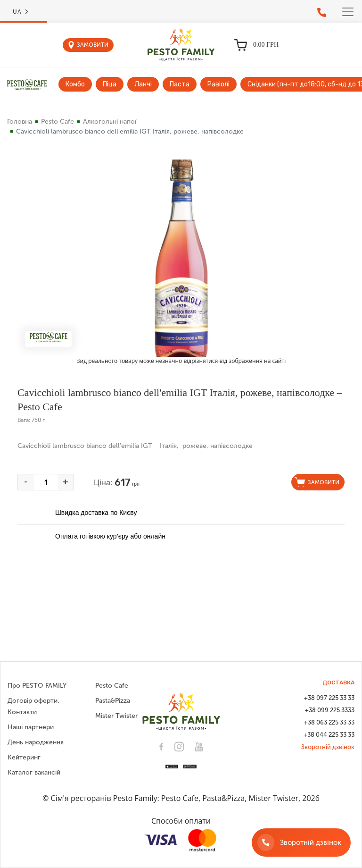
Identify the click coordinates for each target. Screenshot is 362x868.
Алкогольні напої (110, 122)
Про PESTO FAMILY (37, 686)
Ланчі (143, 84)
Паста (180, 84)
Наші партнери (31, 727)
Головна (20, 122)
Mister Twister (116, 716)
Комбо (75, 84)
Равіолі (218, 84)
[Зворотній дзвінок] (301, 843)
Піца (110, 84)
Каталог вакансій (34, 772)
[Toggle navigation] (348, 12)
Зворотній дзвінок (328, 747)
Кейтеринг (24, 757)
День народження (36, 742)
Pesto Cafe (58, 122)
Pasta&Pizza (113, 701)
